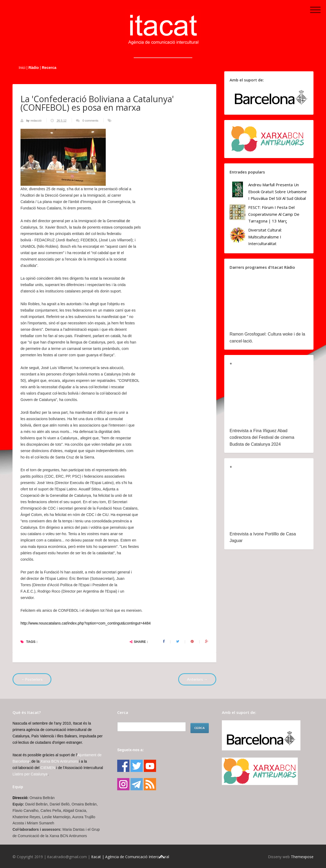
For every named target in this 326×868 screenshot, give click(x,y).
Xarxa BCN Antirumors (59, 761)
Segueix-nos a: (131, 750)
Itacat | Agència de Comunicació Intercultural (130, 857)
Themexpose (302, 857)
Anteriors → (197, 679)
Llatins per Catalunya (30, 774)
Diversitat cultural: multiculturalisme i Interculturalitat (265, 237)
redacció (36, 121)
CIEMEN (48, 768)
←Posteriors (32, 679)
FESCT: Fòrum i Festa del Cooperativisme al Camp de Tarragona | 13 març (274, 214)
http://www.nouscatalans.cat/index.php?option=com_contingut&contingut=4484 (86, 623)
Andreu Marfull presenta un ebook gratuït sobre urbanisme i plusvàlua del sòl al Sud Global (278, 191)
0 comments (90, 121)
